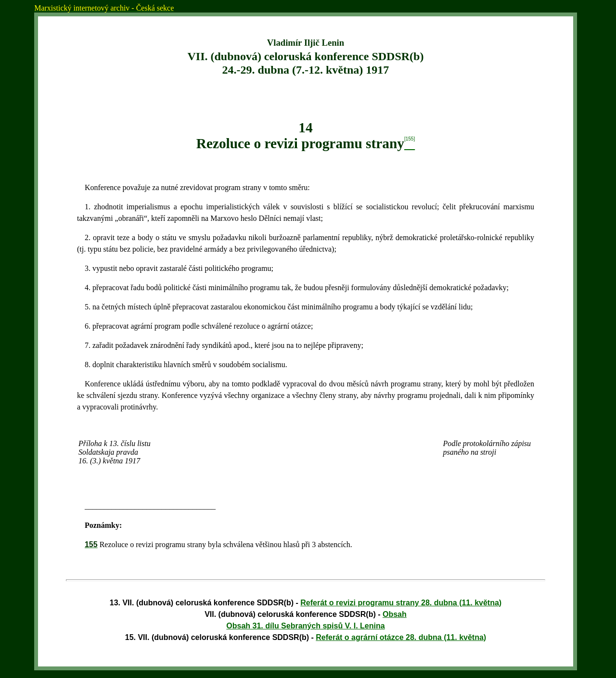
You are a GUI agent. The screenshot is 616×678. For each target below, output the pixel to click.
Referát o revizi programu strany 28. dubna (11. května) (401, 603)
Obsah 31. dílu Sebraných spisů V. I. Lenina (305, 626)
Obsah (395, 614)
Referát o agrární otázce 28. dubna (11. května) (401, 637)
